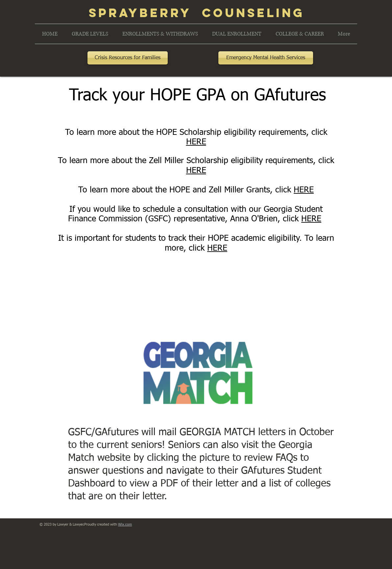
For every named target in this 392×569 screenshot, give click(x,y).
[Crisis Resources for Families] (128, 58)
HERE (196, 142)
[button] (90, 34)
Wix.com (125, 524)
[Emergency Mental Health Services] (266, 58)
